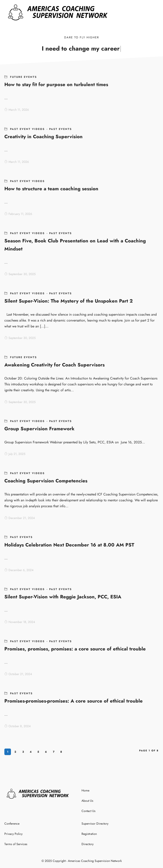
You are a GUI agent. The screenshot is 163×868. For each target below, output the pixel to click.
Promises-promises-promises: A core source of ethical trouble (74, 701)
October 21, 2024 (18, 674)
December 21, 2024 (20, 518)
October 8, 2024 (17, 726)
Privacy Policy (13, 834)
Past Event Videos (27, 129)
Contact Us (88, 811)
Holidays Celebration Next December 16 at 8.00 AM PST (69, 545)
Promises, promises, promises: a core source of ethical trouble (75, 649)
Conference (12, 824)
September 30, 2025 (20, 274)
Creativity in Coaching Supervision (43, 136)
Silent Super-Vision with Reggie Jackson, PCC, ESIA (63, 597)
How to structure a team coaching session (51, 189)
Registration (89, 834)
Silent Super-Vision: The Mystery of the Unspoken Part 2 (68, 301)
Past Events (61, 129)
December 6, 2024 (19, 570)
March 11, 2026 (17, 110)
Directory (88, 844)
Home (85, 790)
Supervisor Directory (95, 824)
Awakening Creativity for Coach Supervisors (55, 365)
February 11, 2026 (18, 214)
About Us (87, 801)
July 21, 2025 (15, 454)
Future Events (23, 77)
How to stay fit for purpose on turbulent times (56, 84)
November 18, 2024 (20, 622)
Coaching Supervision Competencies (46, 481)
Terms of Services (16, 844)
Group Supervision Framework (39, 429)
